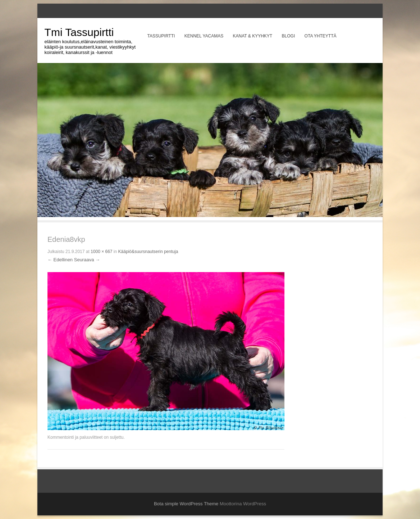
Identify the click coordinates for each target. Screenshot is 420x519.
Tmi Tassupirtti (79, 32)
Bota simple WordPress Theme (186, 504)
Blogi (289, 36)
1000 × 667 (101, 252)
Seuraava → (87, 260)
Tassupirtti (161, 36)
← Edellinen (60, 260)
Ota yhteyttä (321, 36)
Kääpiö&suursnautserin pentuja (148, 252)
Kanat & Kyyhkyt (253, 36)
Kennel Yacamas (204, 36)
